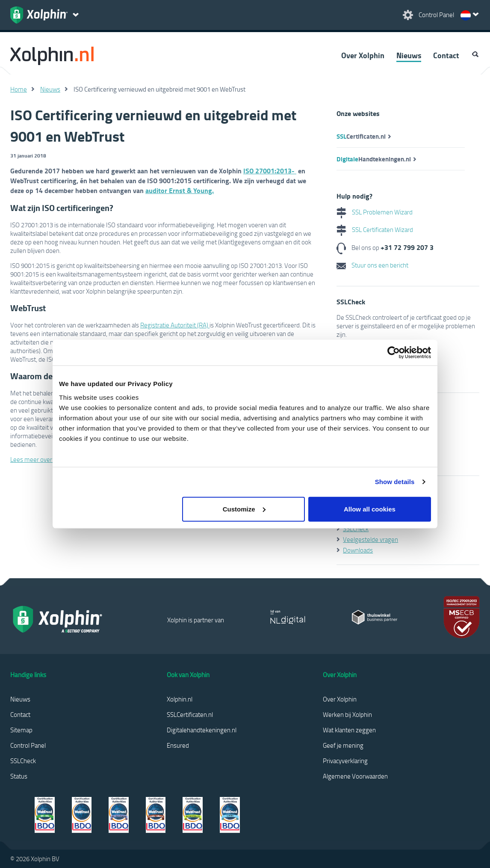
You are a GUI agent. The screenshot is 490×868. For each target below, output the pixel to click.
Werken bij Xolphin (347, 714)
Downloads (358, 550)
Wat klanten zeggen (349, 730)
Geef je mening (343, 745)
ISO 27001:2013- (270, 171)
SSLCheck (356, 529)
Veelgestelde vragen (370, 539)
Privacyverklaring (345, 761)
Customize (244, 509)
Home (19, 89)
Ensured (178, 745)
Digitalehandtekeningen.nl (202, 730)
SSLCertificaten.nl (190, 714)
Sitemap (21, 730)
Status (19, 776)
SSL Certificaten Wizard (375, 229)
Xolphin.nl (180, 699)
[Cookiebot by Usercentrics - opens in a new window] (394, 353)
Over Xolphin (363, 55)
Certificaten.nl (361, 136)
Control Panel (28, 745)
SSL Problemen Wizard (375, 212)
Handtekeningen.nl (374, 159)
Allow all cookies (370, 509)
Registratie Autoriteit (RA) (175, 325)
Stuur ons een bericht (372, 265)
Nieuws (409, 55)
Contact (446, 55)
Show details (395, 482)
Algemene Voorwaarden (355, 776)
